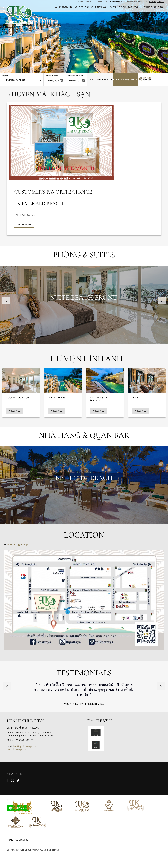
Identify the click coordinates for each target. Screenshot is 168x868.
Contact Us (22, 840)
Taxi (137, 7)
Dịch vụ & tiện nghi (96, 7)
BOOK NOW (24, 225)
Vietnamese (84, 2)
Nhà (54, 7)
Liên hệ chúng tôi (153, 7)
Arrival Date (52, 76)
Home (10, 840)
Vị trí (114, 7)
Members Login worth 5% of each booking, (121, 2)
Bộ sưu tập (126, 7)
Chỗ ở (79, 7)
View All (14, 411)
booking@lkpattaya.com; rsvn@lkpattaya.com (22, 748)
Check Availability (100, 80)
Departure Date (76, 76)
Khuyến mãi (66, 7)
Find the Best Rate (125, 80)
